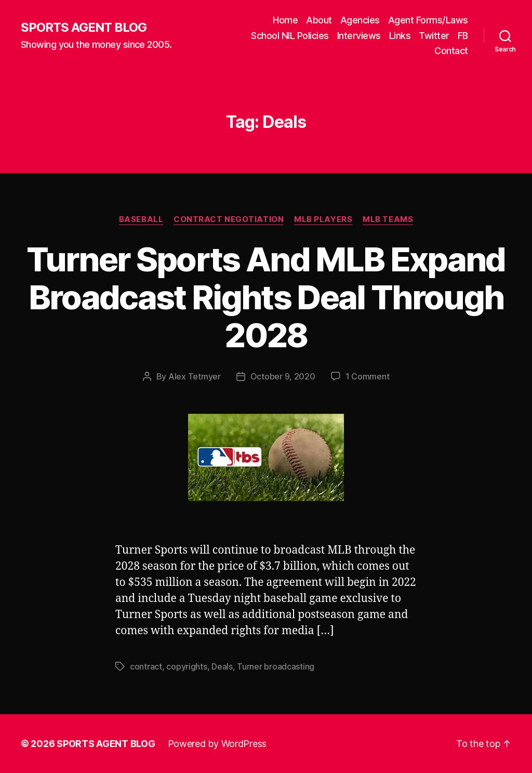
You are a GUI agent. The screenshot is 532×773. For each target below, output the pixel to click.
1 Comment (368, 376)
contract (146, 666)
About (319, 20)
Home (285, 20)
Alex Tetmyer (195, 376)
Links (400, 36)
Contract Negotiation (229, 219)
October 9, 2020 (283, 376)
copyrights (187, 666)
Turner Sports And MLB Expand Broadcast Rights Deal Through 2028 (266, 297)
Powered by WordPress (217, 744)
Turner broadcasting (276, 666)
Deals (222, 666)
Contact (451, 51)
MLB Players (323, 219)
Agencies (360, 20)
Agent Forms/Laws (428, 20)
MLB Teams (388, 219)
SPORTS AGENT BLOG (84, 28)
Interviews (359, 36)
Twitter (434, 36)
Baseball (141, 219)
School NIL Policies (290, 36)
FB (463, 36)
